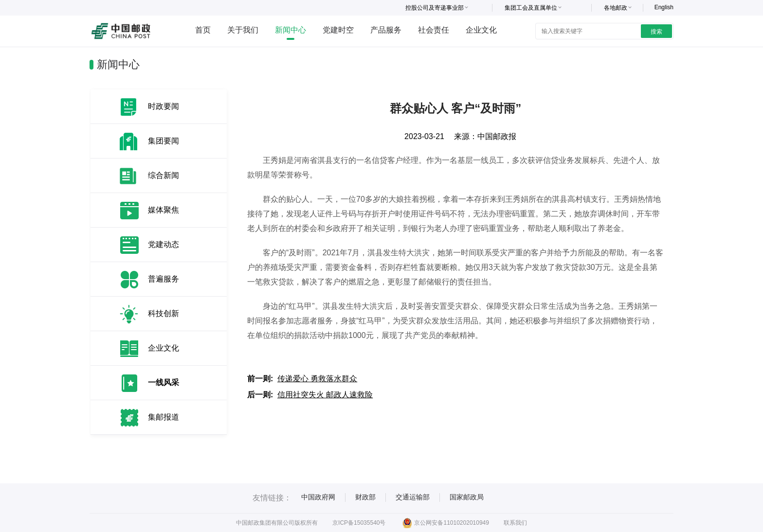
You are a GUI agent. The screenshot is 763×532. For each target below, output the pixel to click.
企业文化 (481, 30)
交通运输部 (413, 497)
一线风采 (163, 382)
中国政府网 (318, 497)
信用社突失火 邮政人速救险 (325, 395)
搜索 (656, 32)
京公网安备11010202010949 (445, 523)
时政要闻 (163, 106)
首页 (203, 30)
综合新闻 (163, 175)
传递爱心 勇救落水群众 (317, 379)
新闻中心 (291, 30)
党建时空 (338, 30)
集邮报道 (163, 417)
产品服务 (386, 30)
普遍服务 (163, 279)
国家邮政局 (467, 497)
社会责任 (434, 30)
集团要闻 (163, 141)
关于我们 (243, 30)
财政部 (365, 497)
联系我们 (515, 523)
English (664, 7)
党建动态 (163, 244)
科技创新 (163, 313)
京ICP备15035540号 (359, 523)
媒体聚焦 (163, 210)
